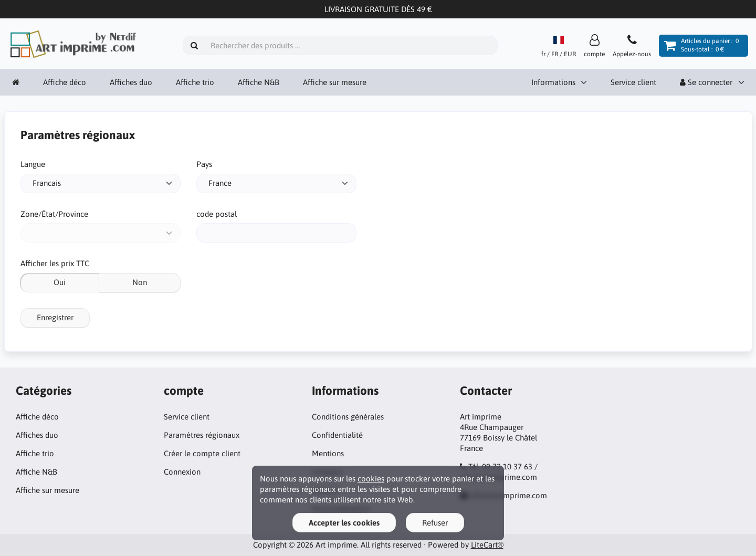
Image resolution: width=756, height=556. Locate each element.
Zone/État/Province (54, 214)
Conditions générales (348, 417)
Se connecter (706, 82)
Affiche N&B (259, 82)
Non (140, 282)
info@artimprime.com (508, 495)
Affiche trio (195, 82)
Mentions (328, 453)
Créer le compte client (202, 453)
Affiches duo (131, 82)
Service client (633, 82)
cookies (371, 479)
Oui (60, 282)
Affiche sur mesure (335, 82)
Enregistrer (55, 317)
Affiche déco (65, 82)
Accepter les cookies (344, 523)
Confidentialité (337, 435)
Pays (204, 164)
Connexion (182, 472)
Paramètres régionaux (202, 435)
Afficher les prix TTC (55, 263)
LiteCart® (487, 545)
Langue (33, 164)
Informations (553, 82)
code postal (217, 214)
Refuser (435, 523)
